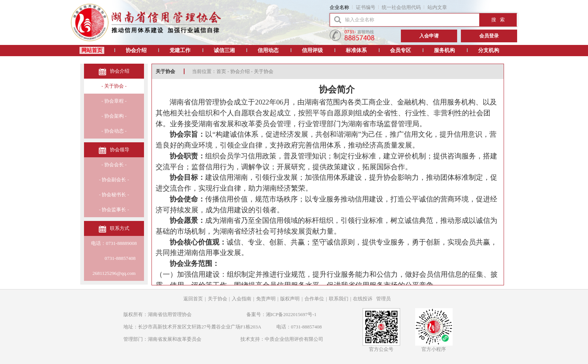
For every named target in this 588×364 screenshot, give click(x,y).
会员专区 (400, 50)
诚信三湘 (224, 50)
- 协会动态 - (114, 131)
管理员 (383, 299)
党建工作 (180, 50)
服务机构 (444, 50)
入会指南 (241, 299)
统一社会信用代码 (401, 7)
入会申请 (429, 36)
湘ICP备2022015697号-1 (291, 314)
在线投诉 (363, 299)
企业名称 (339, 7)
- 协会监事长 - (114, 210)
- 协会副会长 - (114, 180)
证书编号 (366, 7)
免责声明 (266, 299)
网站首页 (92, 50)
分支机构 (489, 50)
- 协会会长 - (114, 165)
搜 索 (498, 20)
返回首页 (193, 299)
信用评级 (312, 50)
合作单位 (314, 299)
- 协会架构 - (114, 116)
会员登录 (489, 36)
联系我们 (339, 299)
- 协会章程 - (114, 101)
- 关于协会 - (114, 86)
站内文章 (437, 7)
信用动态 (268, 50)
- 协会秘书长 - (114, 195)
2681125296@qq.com (114, 273)
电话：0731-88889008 (114, 243)
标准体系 (356, 50)
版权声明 (290, 299)
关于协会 (217, 299)
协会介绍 (136, 50)
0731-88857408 (114, 258)
